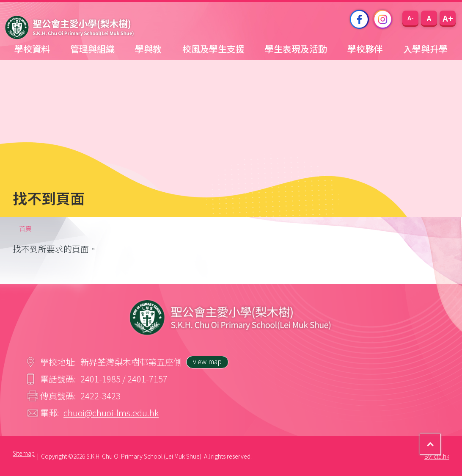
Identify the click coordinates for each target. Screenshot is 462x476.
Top (441, 438)
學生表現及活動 (296, 49)
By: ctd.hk (437, 456)
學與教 (148, 49)
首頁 (25, 228)
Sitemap (24, 453)
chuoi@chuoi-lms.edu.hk (111, 413)
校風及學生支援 (213, 49)
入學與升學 (425, 49)
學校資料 (32, 49)
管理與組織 (92, 49)
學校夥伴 (365, 49)
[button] (410, 18)
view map (207, 361)
